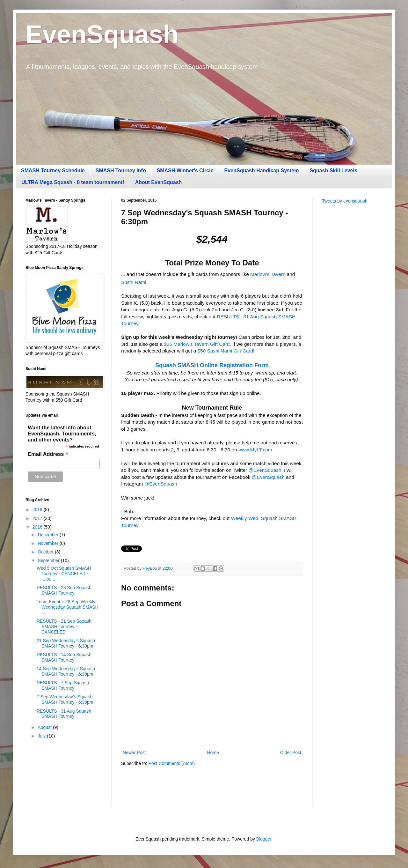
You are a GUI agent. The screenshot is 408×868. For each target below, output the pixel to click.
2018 (38, 509)
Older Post (291, 753)
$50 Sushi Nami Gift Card (226, 351)
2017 (38, 518)
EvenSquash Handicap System (262, 171)
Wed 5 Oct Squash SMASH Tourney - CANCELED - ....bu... (64, 574)
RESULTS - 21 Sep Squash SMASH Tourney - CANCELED (64, 627)
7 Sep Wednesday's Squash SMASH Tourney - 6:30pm (65, 699)
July (42, 736)
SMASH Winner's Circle (185, 171)
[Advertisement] (352, 310)
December (48, 535)
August (45, 727)
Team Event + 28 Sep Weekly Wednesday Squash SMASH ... (68, 607)
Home (213, 753)
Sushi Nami (134, 282)
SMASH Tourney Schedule (53, 171)
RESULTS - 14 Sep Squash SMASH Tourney (64, 657)
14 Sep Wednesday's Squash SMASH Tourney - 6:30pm (66, 671)
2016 (38, 527)
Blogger (264, 839)
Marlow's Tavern (268, 274)
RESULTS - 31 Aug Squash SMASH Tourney (64, 714)
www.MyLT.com (255, 450)
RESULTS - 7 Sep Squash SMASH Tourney (63, 685)
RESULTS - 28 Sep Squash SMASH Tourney (64, 590)
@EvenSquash (265, 470)
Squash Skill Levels (333, 171)
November (48, 543)
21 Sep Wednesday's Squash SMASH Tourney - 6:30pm (66, 643)
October (46, 552)
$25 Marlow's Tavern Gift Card (197, 344)
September (49, 560)
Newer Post (134, 753)
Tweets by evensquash (345, 201)
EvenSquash (102, 34)
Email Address (48, 454)
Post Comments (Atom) (172, 763)
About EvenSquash (159, 182)
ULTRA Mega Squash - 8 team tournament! (73, 182)
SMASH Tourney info (121, 171)
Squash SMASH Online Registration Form (212, 365)
